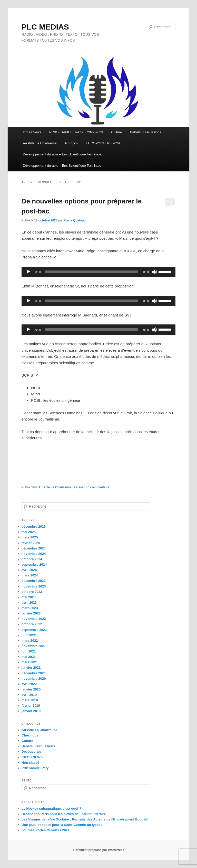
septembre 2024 (34, 564)
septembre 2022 (34, 630)
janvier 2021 (31, 668)
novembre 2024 (34, 554)
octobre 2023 (32, 592)
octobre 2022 (32, 624)
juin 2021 (29, 651)
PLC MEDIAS (45, 27)
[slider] (91, 272)
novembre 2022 (34, 619)
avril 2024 (29, 570)
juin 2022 (29, 635)
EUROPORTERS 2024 (103, 143)
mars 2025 (30, 537)
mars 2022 (30, 641)
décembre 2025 (34, 526)
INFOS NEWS (32, 757)
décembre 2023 (34, 581)
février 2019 (31, 706)
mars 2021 (30, 662)
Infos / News (32, 132)
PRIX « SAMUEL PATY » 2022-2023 (76, 132)
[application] (98, 272)
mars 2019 (30, 700)
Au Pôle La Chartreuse (40, 143)
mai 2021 (29, 657)
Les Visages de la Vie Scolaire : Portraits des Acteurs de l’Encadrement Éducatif (85, 819)
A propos (71, 143)
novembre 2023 (34, 586)
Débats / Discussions (146, 132)
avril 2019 (29, 695)
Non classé (30, 763)
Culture (116, 132)
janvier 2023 (31, 613)
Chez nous (30, 735)
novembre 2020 (34, 679)
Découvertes (32, 752)
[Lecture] (28, 272)
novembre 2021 (34, 646)
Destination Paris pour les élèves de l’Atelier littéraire (64, 814)
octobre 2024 (32, 559)
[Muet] (154, 272)
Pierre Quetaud (75, 220)
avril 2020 (29, 684)
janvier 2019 (31, 711)
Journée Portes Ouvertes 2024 (46, 830)
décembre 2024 (34, 548)
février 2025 (31, 543)
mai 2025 (29, 532)
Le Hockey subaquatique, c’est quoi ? (51, 809)
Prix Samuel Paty (35, 768)
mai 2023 (29, 597)
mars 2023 (30, 608)
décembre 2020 (34, 673)
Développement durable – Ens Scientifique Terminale (62, 154)
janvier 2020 (31, 689)
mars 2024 (30, 575)
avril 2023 (29, 603)
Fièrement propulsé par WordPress (98, 850)
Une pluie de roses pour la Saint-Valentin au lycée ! (62, 825)
